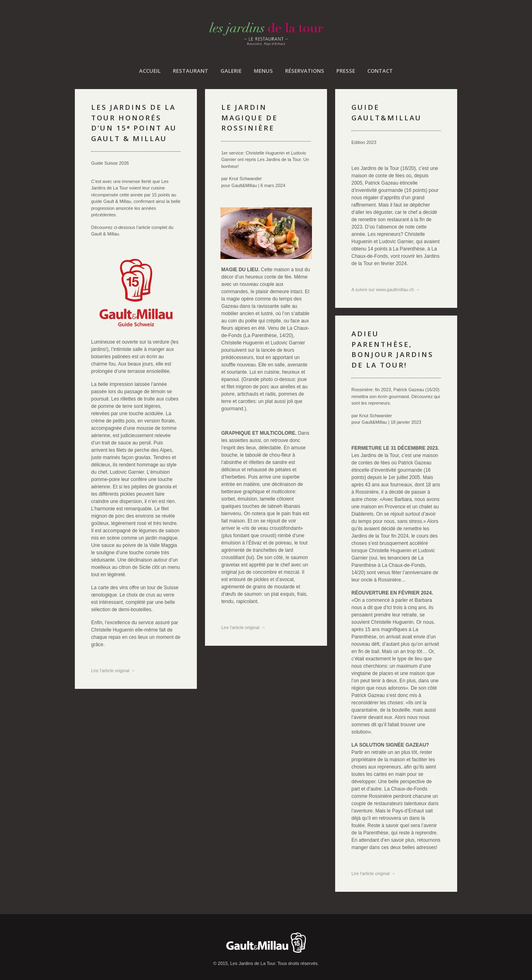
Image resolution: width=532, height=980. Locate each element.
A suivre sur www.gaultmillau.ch (386, 290)
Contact (380, 71)
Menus (263, 71)
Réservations (305, 71)
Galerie (231, 71)
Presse (346, 71)
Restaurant (191, 71)
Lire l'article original (113, 671)
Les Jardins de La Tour (266, 34)
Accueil (150, 71)
